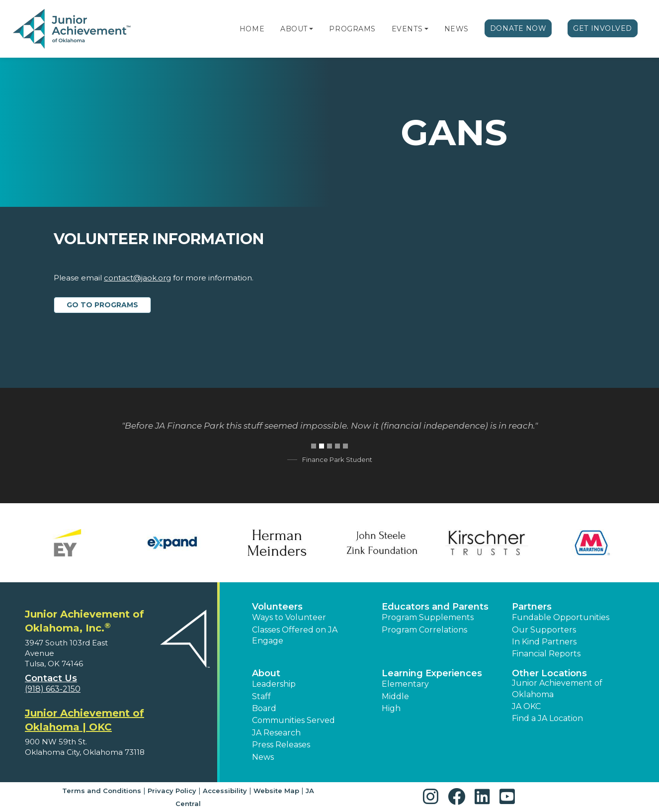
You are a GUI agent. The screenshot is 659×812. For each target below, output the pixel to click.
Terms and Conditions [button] (102, 791)
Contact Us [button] (51, 678)
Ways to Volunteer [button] (289, 617)
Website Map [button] (276, 791)
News (456, 29)
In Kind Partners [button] (544, 642)
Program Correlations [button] (424, 630)
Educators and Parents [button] (435, 607)
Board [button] (264, 708)
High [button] (391, 708)
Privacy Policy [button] (172, 791)
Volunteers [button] (277, 607)
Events (407, 29)
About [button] (266, 673)
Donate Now (518, 28)
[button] (311, 29)
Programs (352, 29)
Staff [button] (261, 696)
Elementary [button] (405, 684)
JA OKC (526, 706)
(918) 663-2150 (53, 689)
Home (252, 29)
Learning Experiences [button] (432, 673)
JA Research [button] (276, 733)
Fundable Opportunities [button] (561, 617)
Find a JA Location (547, 718)
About (294, 29)
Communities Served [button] (293, 720)
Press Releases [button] (281, 745)
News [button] (263, 757)
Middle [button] (395, 696)
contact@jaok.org (137, 278)
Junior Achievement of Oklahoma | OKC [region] (84, 720)
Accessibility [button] (225, 791)
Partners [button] (532, 607)
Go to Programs (102, 305)
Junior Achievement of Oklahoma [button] (557, 688)
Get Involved (603, 28)
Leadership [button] (274, 684)
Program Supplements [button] (428, 617)
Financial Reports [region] (546, 654)
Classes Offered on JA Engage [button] (295, 635)
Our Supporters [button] (544, 630)
